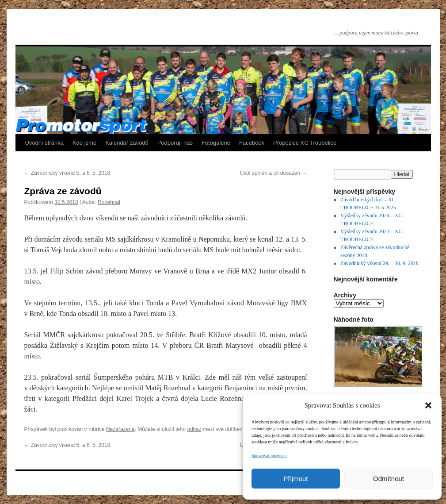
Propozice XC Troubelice (305, 143)
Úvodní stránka (44, 143)
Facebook (252, 143)
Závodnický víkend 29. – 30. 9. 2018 (379, 263)
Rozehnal (109, 202)
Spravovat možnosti (269, 456)
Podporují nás (175, 143)
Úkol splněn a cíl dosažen (273, 173)
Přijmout (295, 479)
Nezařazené (120, 429)
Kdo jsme (84, 143)
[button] (428, 405)
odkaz (194, 429)
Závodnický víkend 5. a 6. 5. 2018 (67, 173)
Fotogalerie (216, 143)
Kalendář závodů (127, 143)
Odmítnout (389, 479)
